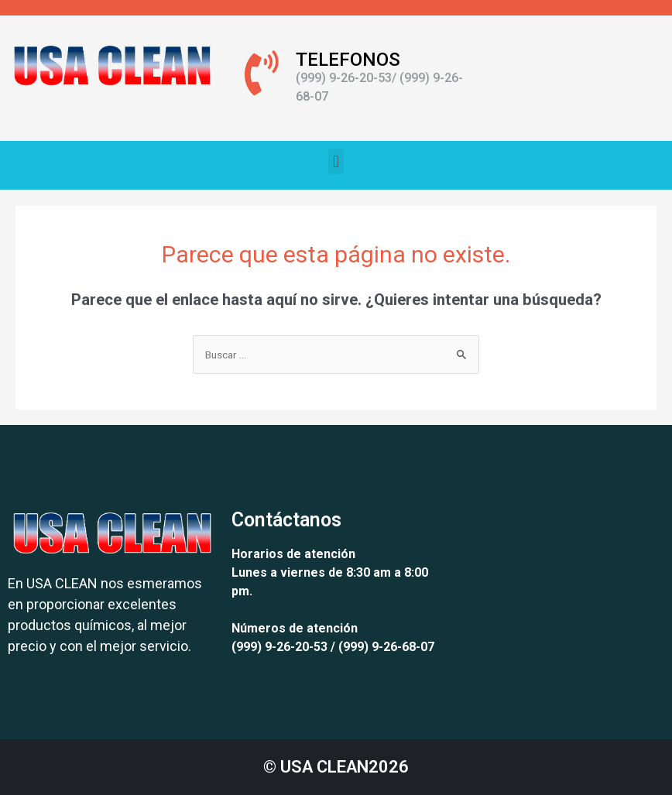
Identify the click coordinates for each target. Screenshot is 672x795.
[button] (336, 161)
